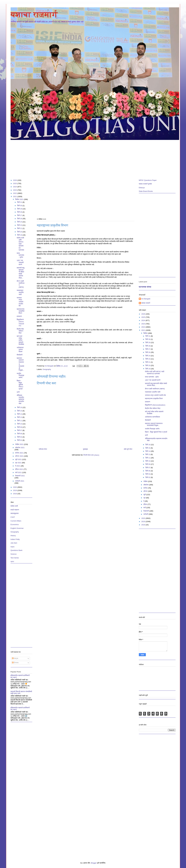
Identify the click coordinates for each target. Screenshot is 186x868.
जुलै (145, 495)
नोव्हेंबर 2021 (20, 444)
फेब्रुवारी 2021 (20, 476)
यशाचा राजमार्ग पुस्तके (145, 184)
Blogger (94, 863)
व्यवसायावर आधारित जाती (20, 292)
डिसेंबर (146, 333)
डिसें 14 (20, 414)
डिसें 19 (20, 235)
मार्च (145, 508)
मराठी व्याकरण (15, 510)
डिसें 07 (20, 430)
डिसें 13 (20, 417)
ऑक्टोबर (146, 485)
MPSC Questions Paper (148, 180)
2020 (15, 487)
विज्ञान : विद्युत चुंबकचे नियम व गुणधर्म (20, 385)
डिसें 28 (20, 212)
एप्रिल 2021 (19, 469)
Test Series (15, 558)
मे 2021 (18, 466)
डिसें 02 (20, 440)
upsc (12, 561)
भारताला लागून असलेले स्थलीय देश (20, 302)
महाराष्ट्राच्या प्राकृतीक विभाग (21, 311)
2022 (15, 193)
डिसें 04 (20, 437)
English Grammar (17, 528)
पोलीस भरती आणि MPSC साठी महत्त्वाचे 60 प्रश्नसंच (20, 244)
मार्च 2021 (19, 472)
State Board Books (146, 191)
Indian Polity (15, 539)
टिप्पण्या (15, 663)
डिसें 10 (20, 424)
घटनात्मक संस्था (145, 287)
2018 (15, 494)
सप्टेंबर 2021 (19, 453)
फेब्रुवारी (146, 511)
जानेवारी (146, 514)
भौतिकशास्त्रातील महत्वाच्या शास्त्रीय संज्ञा (20, 399)
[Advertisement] (88, 158)
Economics (15, 524)
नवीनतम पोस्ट (43, 449)
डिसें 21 (20, 228)
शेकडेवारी (20, 355)
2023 (15, 190)
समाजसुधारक (15, 513)
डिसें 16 (20, 407)
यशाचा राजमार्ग (34, 15)
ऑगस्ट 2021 (20, 456)
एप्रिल (146, 504)
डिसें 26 (20, 219)
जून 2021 (19, 463)
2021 (15, 197)
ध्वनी (18, 392)
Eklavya (142, 188)
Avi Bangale (146, 299)
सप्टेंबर (146, 488)
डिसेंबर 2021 (20, 199)
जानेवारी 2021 (20, 481)
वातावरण (19, 316)
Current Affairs (16, 521)
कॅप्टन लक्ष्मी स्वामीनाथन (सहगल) (155, 389)
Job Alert (14, 543)
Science (14, 554)
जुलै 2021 (19, 459)
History (13, 536)
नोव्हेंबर (146, 481)
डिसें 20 (20, 232)
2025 (15, 183)
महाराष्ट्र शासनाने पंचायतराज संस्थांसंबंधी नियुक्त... (154, 424)
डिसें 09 (20, 427)
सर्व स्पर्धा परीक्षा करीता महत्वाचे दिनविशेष (20, 340)
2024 (15, 187)
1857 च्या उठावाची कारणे (20, 262)
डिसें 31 (20, 202)
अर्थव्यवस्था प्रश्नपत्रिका (20, 350)
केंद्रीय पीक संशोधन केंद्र (20, 331)
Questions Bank (17, 550)
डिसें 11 (20, 421)
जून (145, 498)
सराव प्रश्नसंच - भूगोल (20, 255)
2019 (15, 490)
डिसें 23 (20, 225)
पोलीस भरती (14, 506)
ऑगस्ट (146, 491)
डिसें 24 (20, 222)
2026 (15, 180)
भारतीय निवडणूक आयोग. (20, 375)
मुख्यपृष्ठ (85, 449)
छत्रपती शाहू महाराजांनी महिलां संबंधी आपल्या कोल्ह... (21, 273)
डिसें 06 (20, 434)
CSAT (13, 517)
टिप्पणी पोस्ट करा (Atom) (91, 455)
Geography (47, 369)
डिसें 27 (20, 215)
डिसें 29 (20, 209)
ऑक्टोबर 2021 (20, 448)
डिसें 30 (20, 206)
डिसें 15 (20, 411)
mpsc (13, 547)
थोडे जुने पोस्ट (128, 449)
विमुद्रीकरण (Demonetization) (20, 323)
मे (144, 501)
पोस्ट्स (15, 658)
